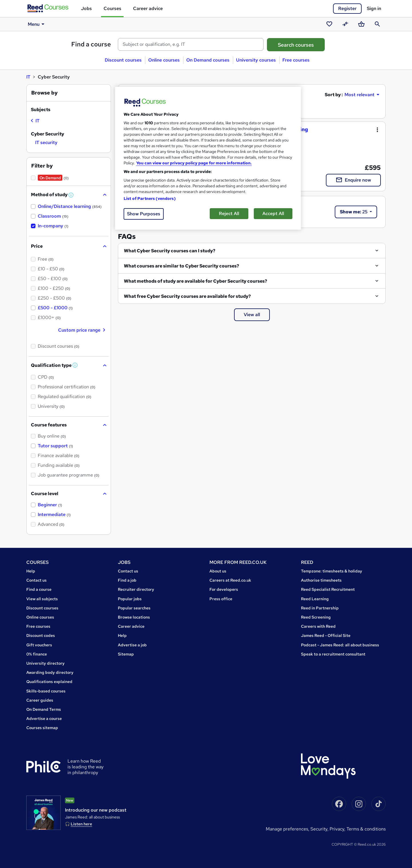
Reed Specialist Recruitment (328, 589)
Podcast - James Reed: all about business (340, 645)
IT (28, 77)
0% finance (37, 654)
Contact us (36, 580)
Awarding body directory (50, 672)
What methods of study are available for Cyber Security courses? (196, 281)
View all (252, 315)
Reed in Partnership (320, 608)
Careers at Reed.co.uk (230, 580)
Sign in (374, 8)
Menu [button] (36, 24)
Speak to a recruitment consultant (333, 654)
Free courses (296, 60)
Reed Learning (315, 599)
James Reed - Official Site (326, 635)
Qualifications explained (49, 682)
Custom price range (82, 330)
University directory (45, 663)
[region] (208, 158)
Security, (320, 829)
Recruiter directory (136, 589)
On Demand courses (208, 60)
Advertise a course (44, 719)
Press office (221, 599)
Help (31, 571)
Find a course (91, 44)
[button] (71, 195)
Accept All (273, 213)
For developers (224, 589)
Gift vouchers (39, 645)
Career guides (40, 700)
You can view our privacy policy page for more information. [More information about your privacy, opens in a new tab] (194, 163)
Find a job (127, 580)
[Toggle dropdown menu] (377, 130)
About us (218, 571)
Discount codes (41, 635)
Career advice (148, 8)
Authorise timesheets (321, 580)
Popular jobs (130, 599)
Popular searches (134, 608)
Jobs (86, 8)
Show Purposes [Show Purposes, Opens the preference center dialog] (144, 214)
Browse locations (134, 617)
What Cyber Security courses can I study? (170, 251)
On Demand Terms (44, 709)
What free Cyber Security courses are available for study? (187, 296)
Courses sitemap (42, 728)
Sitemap (126, 654)
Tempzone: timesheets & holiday (332, 571)
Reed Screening (316, 617)
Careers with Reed (318, 626)
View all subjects (42, 599)
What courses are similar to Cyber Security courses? (182, 266)
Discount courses (123, 60)
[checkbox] (35, 121)
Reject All (229, 213)
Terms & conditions (366, 829)
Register (347, 8)
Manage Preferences (287, 829)
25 (354, 212)
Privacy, (338, 829)
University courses (256, 60)
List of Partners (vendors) (150, 198)
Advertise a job (132, 645)
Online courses (164, 60)
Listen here (81, 824)
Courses (112, 8)
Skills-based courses (46, 691)
